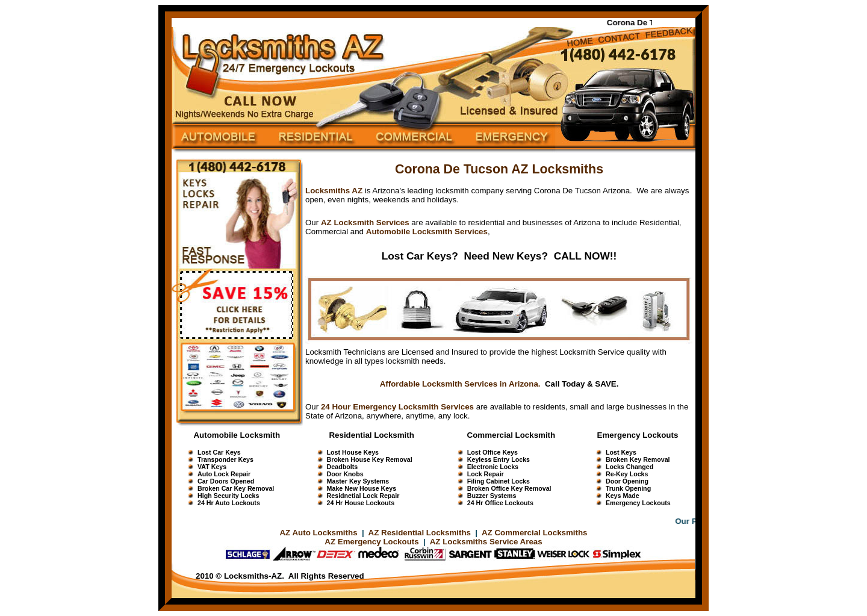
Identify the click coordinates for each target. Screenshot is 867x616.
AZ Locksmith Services (365, 222)
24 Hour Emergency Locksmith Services (397, 407)
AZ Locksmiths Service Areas (486, 542)
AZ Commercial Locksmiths (535, 533)
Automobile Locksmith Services (427, 232)
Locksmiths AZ (334, 191)
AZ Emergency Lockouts (371, 542)
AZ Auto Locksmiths (318, 533)
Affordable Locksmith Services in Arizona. (460, 384)
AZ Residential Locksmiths (421, 533)
